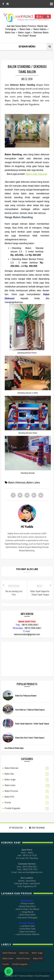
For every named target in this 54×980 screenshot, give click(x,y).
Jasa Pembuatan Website (28, 934)
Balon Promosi (11, 791)
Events (8, 802)
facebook (16, 828)
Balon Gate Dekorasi (37, 174)
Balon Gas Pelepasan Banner (26, 695)
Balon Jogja (10, 780)
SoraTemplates (42, 976)
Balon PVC (10, 797)
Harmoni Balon (26, 976)
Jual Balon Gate (28, 926)
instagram (37, 828)
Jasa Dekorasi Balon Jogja (14, 748)
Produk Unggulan (13, 808)
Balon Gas (9, 774)
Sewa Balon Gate (28, 929)
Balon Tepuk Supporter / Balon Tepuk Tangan (32, 723)
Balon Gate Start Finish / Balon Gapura (30, 738)
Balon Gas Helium (28, 932)
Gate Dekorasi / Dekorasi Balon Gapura (30, 710)
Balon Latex (33, 482)
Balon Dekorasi (17, 482)
